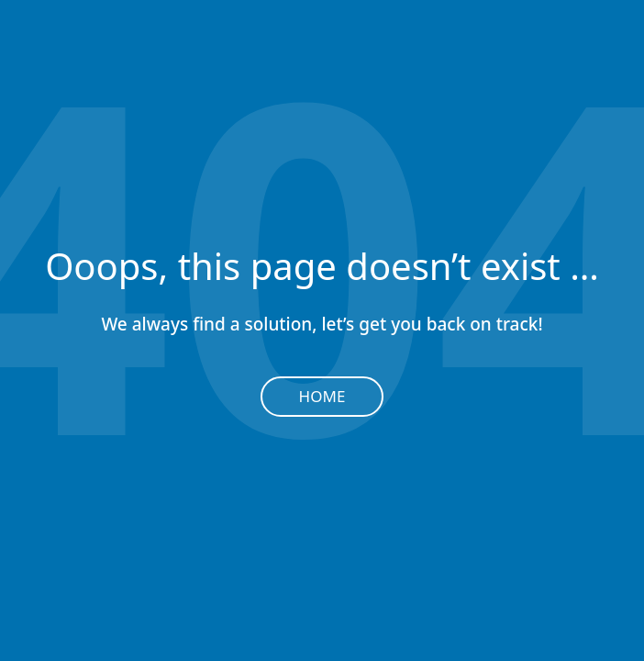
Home (322, 396)
